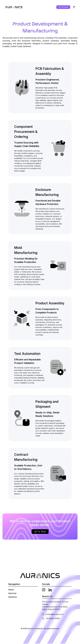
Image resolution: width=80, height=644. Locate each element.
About (11, 590)
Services (12, 593)
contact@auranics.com (54, 614)
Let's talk (40, 532)
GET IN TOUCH (63, 7)
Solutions (13, 597)
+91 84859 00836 (53, 618)
